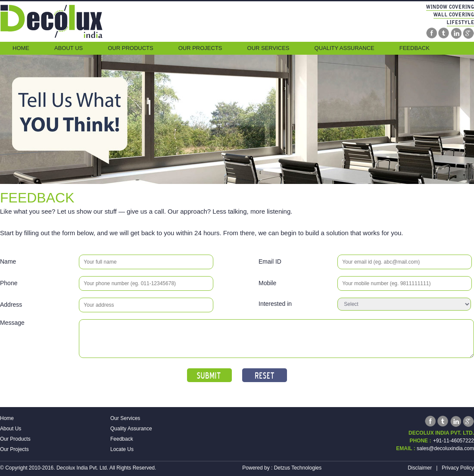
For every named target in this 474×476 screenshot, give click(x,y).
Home (21, 48)
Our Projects (200, 48)
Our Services (268, 48)
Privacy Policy (458, 468)
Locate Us (122, 449)
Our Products (130, 48)
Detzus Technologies (298, 468)
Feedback (415, 48)
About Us (69, 48)
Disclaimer (420, 468)
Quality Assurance (345, 48)
